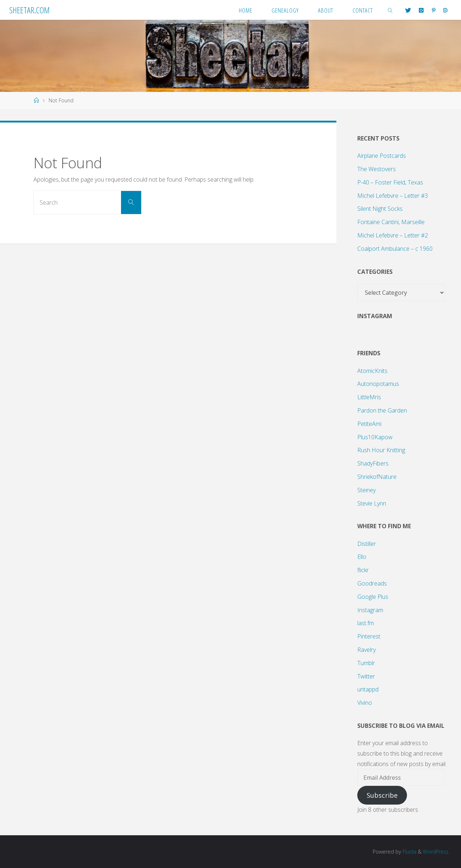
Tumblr (366, 663)
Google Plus (373, 597)
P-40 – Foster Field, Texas (390, 182)
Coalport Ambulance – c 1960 (395, 249)
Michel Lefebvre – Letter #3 (393, 196)
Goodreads (372, 583)
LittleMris (369, 397)
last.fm (366, 623)
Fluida (408, 852)
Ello (362, 557)
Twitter (366, 676)
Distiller (367, 544)
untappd (368, 689)
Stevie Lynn (372, 503)
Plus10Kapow (375, 437)
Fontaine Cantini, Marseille (391, 222)
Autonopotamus (378, 384)
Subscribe (382, 795)
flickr (363, 570)
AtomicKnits (372, 371)
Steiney (366, 490)
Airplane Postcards (382, 156)
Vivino (365, 703)
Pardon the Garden (382, 410)
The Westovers (377, 169)
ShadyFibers (373, 463)
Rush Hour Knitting (381, 450)
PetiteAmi (369, 424)
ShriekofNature (377, 477)
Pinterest (369, 636)
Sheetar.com (30, 10)
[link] (390, 10)
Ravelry (366, 650)
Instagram (370, 610)
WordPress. (436, 852)
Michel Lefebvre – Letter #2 (393, 235)
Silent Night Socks (380, 209)
